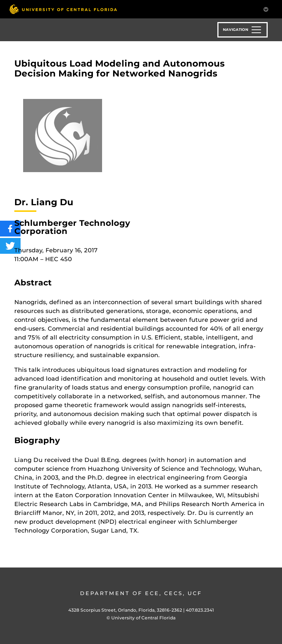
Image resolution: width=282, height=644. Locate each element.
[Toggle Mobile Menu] (266, 9)
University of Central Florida (143, 618)
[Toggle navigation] (243, 30)
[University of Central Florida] (63, 9)
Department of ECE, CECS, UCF (141, 593)
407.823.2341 (200, 610)
